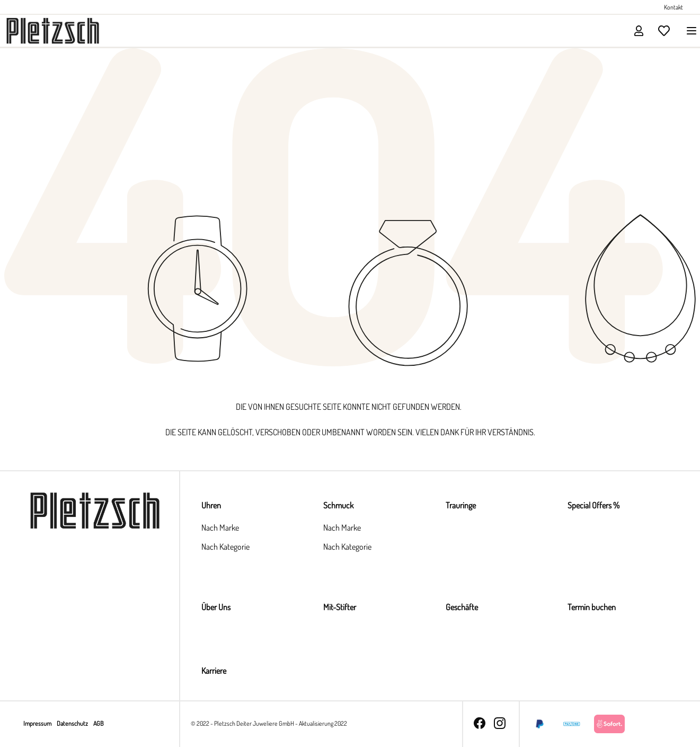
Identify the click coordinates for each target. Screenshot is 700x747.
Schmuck (338, 505)
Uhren (211, 505)
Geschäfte (462, 607)
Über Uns (216, 607)
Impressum (38, 723)
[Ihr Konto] (639, 30)
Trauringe (461, 505)
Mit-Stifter (340, 607)
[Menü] (688, 30)
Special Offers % (593, 505)
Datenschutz (73, 723)
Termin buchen (592, 607)
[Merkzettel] (664, 30)
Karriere (214, 671)
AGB (98, 723)
